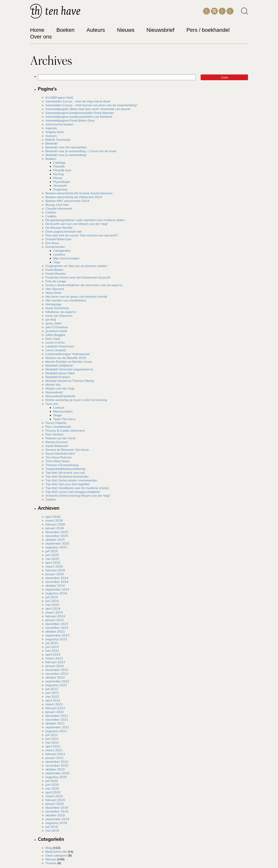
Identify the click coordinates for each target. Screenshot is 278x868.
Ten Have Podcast (58, 457)
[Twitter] (214, 11)
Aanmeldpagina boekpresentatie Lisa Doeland (79, 117)
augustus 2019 (56, 823)
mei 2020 (52, 788)
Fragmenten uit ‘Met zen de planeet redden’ (77, 266)
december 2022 (57, 670)
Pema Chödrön (56, 423)
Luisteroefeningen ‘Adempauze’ (68, 354)
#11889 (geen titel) (59, 97)
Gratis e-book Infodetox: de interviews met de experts (84, 285)
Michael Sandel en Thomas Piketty (70, 381)
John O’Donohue (57, 327)
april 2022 (53, 700)
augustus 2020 (56, 777)
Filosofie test (62, 170)
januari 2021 (55, 758)
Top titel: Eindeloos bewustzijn (67, 476)
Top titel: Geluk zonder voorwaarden (71, 480)
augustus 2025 (56, 547)
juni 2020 (52, 785)
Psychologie (62, 182)
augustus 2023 (56, 639)
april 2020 (53, 792)
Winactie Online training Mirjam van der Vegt (78, 496)
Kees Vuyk (53, 339)
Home (37, 30)
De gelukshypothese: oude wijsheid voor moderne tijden (85, 220)
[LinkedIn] (222, 10)
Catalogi (59, 162)
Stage (57, 415)
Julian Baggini (55, 335)
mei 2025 (52, 559)
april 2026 (53, 517)
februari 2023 (55, 662)
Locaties (59, 254)
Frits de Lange (56, 281)
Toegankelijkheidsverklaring (65, 469)
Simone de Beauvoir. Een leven (67, 450)
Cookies (51, 216)
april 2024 (53, 608)
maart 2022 (54, 704)
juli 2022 (52, 689)
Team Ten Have (64, 419)
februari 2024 (55, 616)
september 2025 (57, 543)
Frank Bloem (54, 270)
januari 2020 (55, 804)
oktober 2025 (55, 540)
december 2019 (57, 808)
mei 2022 (52, 697)
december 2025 (57, 532)
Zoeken (51, 499)
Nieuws (126, 30)
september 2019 (57, 819)
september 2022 (57, 681)
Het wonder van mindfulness (66, 300)
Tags (57, 262)
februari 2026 (55, 524)
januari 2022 (55, 712)
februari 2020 (55, 800)
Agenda (51, 128)
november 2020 (57, 765)
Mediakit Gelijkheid (59, 365)
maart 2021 (54, 750)
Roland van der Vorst (60, 438)
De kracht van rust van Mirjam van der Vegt (77, 224)
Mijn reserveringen (66, 258)
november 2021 (57, 719)
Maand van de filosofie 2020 (66, 358)
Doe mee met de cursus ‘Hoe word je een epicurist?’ (82, 235)
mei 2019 (52, 830)
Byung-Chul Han (57, 205)
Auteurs (96, 30)
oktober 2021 (55, 723)
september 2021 (57, 727)
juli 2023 (52, 643)
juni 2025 (52, 555)
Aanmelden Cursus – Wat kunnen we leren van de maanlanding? (91, 105)
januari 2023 (55, 666)
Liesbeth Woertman (60, 346)
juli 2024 (52, 597)
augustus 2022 (56, 685)
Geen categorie (56, 855)
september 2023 (57, 635)
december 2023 (57, 624)
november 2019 (57, 811)
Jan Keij (51, 319)
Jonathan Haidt (56, 331)
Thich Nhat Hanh (57, 461)
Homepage (53, 304)
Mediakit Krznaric (58, 377)
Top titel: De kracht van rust (65, 473)
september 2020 (57, 773)
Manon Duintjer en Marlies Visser (69, 362)
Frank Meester (56, 274)
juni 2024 (52, 601)
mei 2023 (52, 651)
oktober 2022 (55, 677)
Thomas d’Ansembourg (62, 465)
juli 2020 (52, 781)
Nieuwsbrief (160, 30)
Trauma (51, 863)
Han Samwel (55, 289)
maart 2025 (54, 566)
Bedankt (51, 143)
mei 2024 (52, 605)
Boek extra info (56, 852)
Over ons (41, 37)
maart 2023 (54, 658)
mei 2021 (52, 742)
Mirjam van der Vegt (60, 388)
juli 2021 (52, 735)
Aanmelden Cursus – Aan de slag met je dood (78, 101)
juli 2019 (52, 827)
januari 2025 (55, 574)
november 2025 (57, 536)
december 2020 (57, 762)
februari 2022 (55, 708)
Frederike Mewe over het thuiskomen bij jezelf (78, 277)
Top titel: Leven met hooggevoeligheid (73, 492)
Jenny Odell (53, 323)
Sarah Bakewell (57, 446)
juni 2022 (52, 693)
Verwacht (60, 185)
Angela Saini (55, 132)
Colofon (51, 212)
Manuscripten (63, 411)
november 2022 (57, 674)
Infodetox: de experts (61, 312)
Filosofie (59, 166)
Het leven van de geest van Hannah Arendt (76, 296)
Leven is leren (55, 342)
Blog (49, 848)
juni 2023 (52, 647)
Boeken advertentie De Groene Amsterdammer (79, 193)
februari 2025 (55, 570)
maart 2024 (54, 612)
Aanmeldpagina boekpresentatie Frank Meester (80, 113)
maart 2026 (54, 520)
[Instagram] (207, 10)
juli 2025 (52, 551)
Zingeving (60, 189)
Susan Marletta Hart (60, 453)
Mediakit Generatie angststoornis (69, 369)
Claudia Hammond (59, 208)
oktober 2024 (55, 585)
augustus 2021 (56, 731)
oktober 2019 (55, 815)
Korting (58, 174)
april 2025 (53, 563)
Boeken (65, 30)
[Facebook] (230, 10)
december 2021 (57, 716)
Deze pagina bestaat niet (64, 231)
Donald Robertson (58, 239)
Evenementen (55, 247)
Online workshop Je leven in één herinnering (76, 400)
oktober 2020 (55, 769)
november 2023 (57, 628)
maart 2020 (54, 796)
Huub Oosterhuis (57, 308)
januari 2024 (55, 620)
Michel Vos (53, 385)
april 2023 (53, 654)
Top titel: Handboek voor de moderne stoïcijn (77, 488)
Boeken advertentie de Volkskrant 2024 (74, 197)
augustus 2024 (56, 593)
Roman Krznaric (57, 442)
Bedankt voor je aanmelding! (66, 155)
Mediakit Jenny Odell (60, 373)
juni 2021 (52, 739)
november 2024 (57, 582)
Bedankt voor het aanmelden (66, 147)
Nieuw (58, 178)
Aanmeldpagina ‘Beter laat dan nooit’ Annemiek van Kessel (88, 109)
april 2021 (53, 746)
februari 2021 (55, 754)
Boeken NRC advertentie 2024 (67, 201)
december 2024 (57, 578)
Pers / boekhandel (208, 30)
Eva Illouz (52, 243)
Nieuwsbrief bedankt (60, 396)
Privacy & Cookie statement (65, 430)
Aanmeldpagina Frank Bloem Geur (70, 120)
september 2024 (57, 589)
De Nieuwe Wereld (59, 228)
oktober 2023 (55, 631)
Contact (59, 407)
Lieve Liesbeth (56, 350)
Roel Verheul (54, 434)
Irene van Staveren (59, 316)
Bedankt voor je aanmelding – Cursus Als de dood (81, 151)
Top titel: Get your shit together (68, 484)
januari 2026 (55, 528)
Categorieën (62, 251)
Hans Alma (53, 293)
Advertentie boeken (60, 124)
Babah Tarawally (58, 140)
